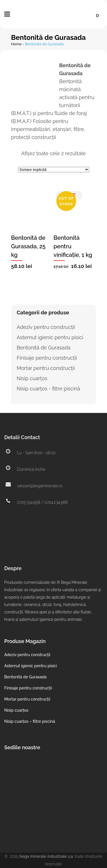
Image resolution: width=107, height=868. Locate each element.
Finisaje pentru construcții (47, 358)
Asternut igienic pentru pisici (50, 337)
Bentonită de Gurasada (44, 348)
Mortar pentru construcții (46, 368)
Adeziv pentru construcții (46, 327)
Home (16, 44)
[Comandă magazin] (54, 170)
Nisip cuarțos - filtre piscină (48, 389)
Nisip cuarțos (32, 378)
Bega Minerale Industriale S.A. (47, 856)
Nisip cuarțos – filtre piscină (30, 721)
